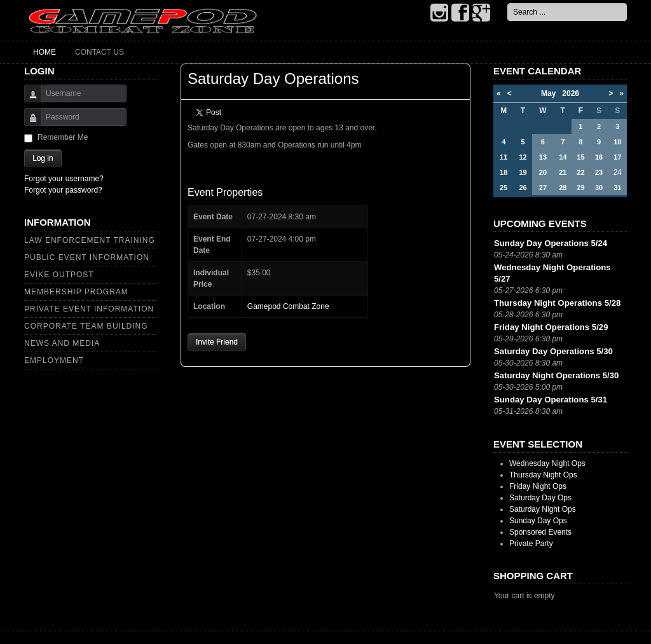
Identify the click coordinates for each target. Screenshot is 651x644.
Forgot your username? (64, 179)
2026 (571, 93)
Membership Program (76, 292)
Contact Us (99, 52)
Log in (43, 158)
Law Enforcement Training (90, 240)
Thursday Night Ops (543, 475)
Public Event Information (87, 257)
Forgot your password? (63, 190)
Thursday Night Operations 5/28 (557, 303)
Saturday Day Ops (540, 498)
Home (45, 52)
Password (28, 123)
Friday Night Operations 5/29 (551, 327)
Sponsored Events (540, 532)
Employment (54, 360)
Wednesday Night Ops (547, 463)
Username (28, 99)
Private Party (531, 544)
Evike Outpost (59, 275)
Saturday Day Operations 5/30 (553, 351)
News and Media (62, 343)
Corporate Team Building (86, 326)
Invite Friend (217, 342)
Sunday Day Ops (538, 521)
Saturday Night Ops (543, 509)
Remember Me (63, 137)
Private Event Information (89, 309)
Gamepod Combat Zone (288, 306)
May (552, 93)
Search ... (508, 3)
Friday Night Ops (538, 486)
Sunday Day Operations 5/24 (551, 243)
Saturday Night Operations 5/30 (556, 375)
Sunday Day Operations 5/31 (551, 400)
